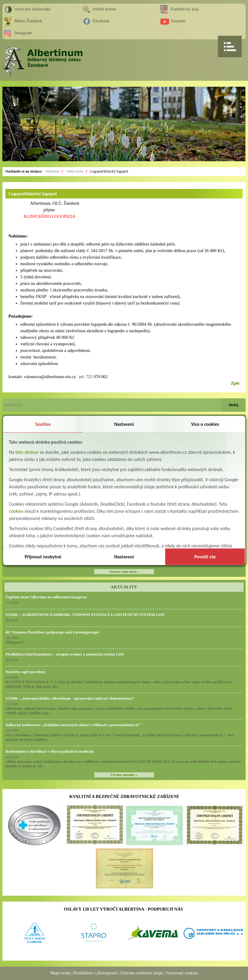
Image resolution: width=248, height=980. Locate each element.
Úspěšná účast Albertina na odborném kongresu (46, 597)
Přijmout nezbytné (43, 557)
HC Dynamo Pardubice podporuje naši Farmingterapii (52, 632)
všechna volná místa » (124, 572)
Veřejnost (52, 171)
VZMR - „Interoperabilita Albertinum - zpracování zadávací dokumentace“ (70, 698)
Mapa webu (60, 973)
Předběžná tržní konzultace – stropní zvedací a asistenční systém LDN (65, 654)
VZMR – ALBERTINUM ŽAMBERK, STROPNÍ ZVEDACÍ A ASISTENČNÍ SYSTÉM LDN (85, 615)
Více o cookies (205, 424)
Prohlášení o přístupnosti (95, 973)
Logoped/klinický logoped (109, 171)
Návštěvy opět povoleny (25, 672)
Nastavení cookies (182, 973)
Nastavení (124, 424)
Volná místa (74, 171)
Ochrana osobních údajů (141, 973)
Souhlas (43, 424)
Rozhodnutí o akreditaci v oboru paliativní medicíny (50, 751)
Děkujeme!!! (15, 642)
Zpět (235, 383)
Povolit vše (205, 557)
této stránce (27, 452)
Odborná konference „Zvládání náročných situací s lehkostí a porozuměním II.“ (73, 725)
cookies (16, 511)
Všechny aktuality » (124, 775)
